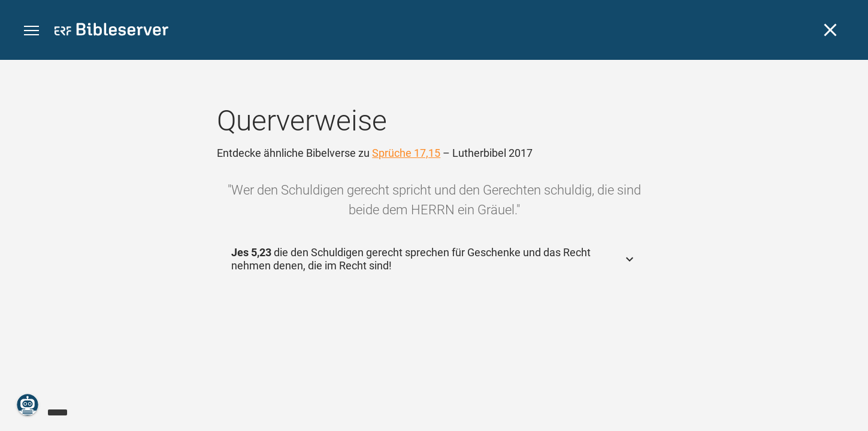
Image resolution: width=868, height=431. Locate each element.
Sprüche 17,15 (406, 153)
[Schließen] (830, 30)
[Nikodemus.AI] (28, 405)
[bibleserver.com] (111, 31)
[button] (31, 31)
